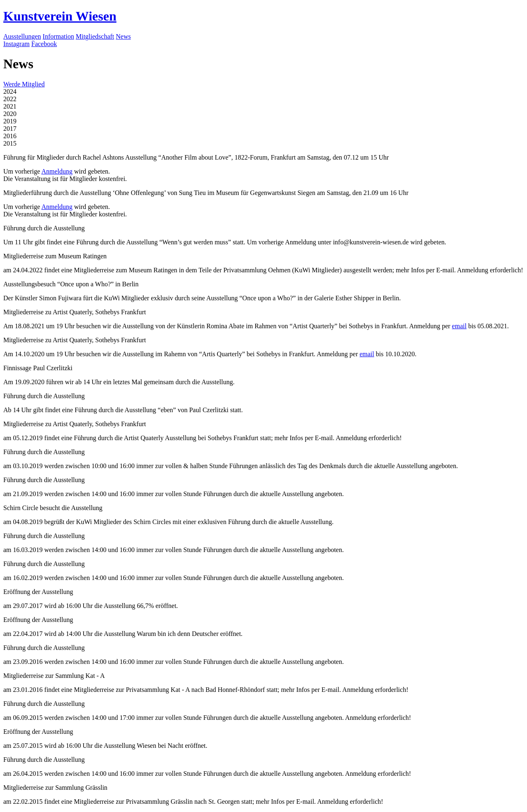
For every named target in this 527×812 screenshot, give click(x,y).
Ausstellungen (22, 36)
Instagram (16, 44)
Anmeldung (57, 171)
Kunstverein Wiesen (60, 16)
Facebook (44, 44)
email (459, 326)
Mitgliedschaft (95, 36)
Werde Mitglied (24, 84)
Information (58, 36)
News (123, 36)
